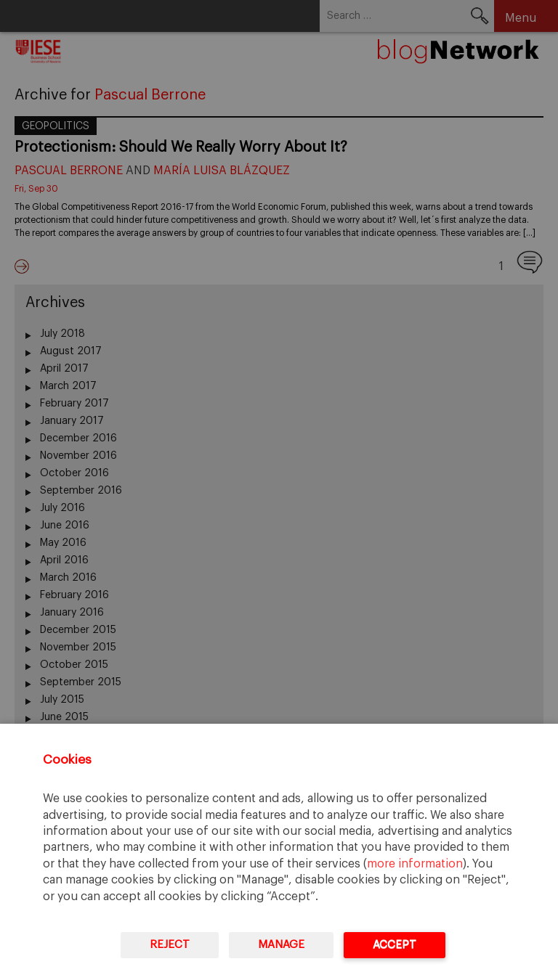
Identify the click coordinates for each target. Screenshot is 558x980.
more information (415, 864)
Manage (281, 945)
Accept (395, 945)
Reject (170, 945)
